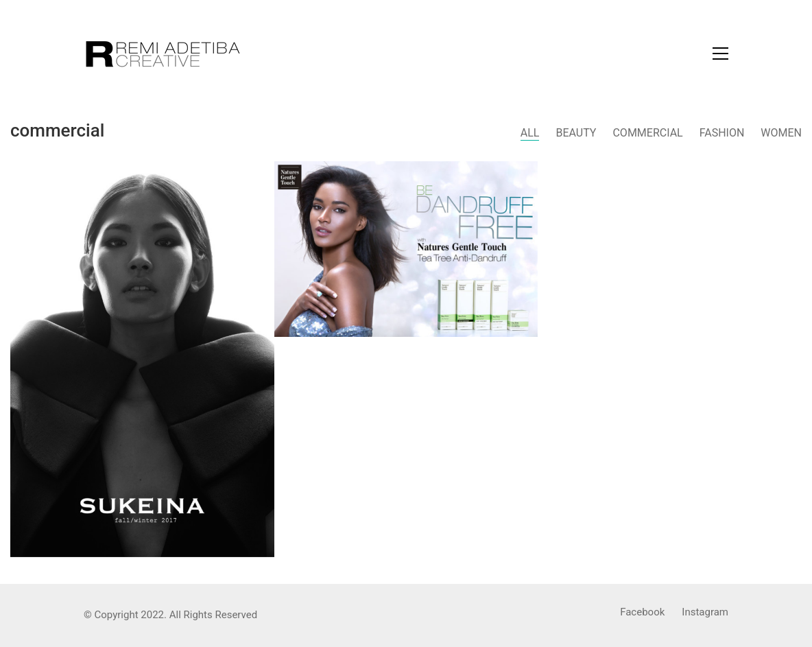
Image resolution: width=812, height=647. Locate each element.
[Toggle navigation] (720, 54)
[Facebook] (642, 613)
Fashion (722, 133)
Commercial (647, 133)
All (530, 133)
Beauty (576, 133)
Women (781, 133)
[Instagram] (705, 613)
